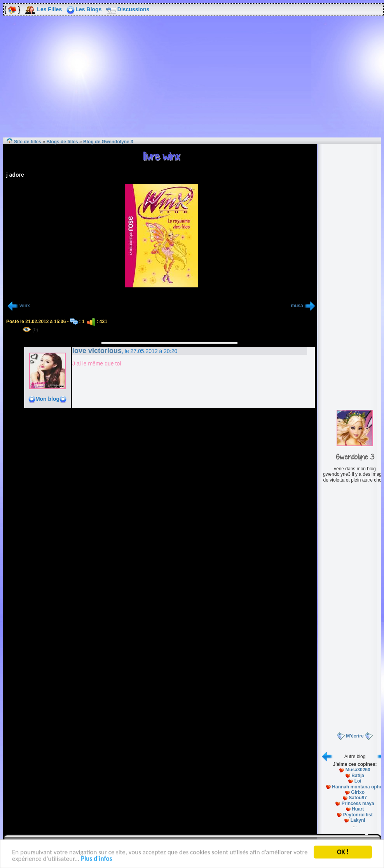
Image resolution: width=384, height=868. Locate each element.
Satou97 (358, 798)
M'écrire (355, 736)
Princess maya (358, 804)
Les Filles (49, 9)
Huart (358, 809)
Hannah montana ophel (358, 787)
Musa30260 (358, 770)
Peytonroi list (358, 815)
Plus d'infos (96, 860)
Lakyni (358, 820)
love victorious (97, 351)
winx (25, 306)
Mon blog (47, 399)
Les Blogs (89, 9)
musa (297, 306)
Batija (358, 776)
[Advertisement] (192, 82)
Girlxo (358, 792)
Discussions (133, 9)
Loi (358, 781)
